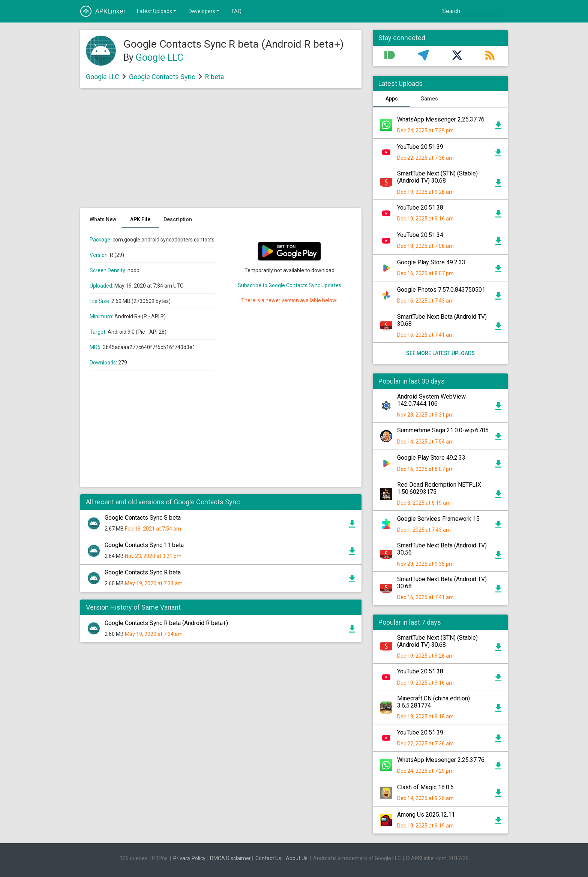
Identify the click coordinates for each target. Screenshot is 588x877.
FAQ (237, 11)
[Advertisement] (221, 152)
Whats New (103, 219)
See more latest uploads (440, 353)
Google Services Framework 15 (438, 519)
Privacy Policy (189, 858)
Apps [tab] (392, 99)
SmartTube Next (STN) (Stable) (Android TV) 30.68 (437, 177)
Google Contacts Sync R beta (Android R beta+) (166, 623)
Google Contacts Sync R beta (143, 572)
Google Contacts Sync (162, 77)
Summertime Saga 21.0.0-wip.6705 (443, 430)
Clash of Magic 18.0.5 (425, 787)
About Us (297, 858)
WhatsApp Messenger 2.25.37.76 (441, 119)
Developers (205, 11)
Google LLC (160, 58)
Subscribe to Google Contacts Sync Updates (289, 285)
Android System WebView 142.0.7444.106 (431, 400)
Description (178, 219)
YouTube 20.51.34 (420, 235)
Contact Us (268, 858)
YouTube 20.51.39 (420, 147)
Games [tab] (429, 99)
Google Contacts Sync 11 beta (144, 545)
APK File (140, 219)
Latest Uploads (157, 11)
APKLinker (103, 11)
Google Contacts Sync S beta (143, 518)
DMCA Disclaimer (230, 858)
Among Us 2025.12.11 (426, 815)
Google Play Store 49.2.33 (431, 262)
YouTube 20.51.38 (420, 208)
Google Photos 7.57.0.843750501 (441, 290)
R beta (214, 77)
